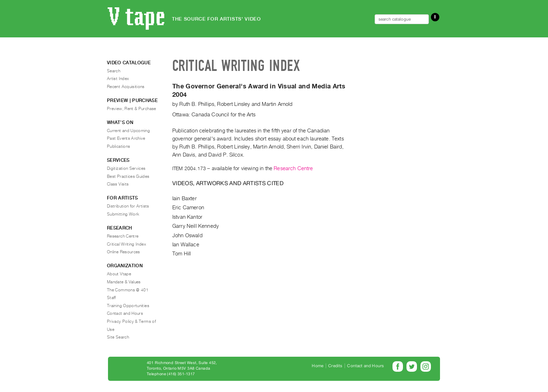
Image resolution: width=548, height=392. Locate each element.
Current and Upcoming (128, 131)
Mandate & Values (124, 282)
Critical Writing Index (127, 244)
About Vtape (119, 274)
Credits (335, 366)
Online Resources (124, 252)
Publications (118, 146)
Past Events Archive (126, 138)
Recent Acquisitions (126, 87)
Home (318, 366)
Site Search (118, 337)
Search (114, 71)
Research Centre (293, 168)
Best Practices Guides (128, 176)
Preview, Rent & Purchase (132, 109)
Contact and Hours (125, 313)
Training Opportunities (128, 306)
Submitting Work (123, 214)
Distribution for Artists (128, 206)
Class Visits (118, 184)
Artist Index (118, 79)
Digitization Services (126, 168)
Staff (111, 298)
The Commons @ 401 (128, 290)
